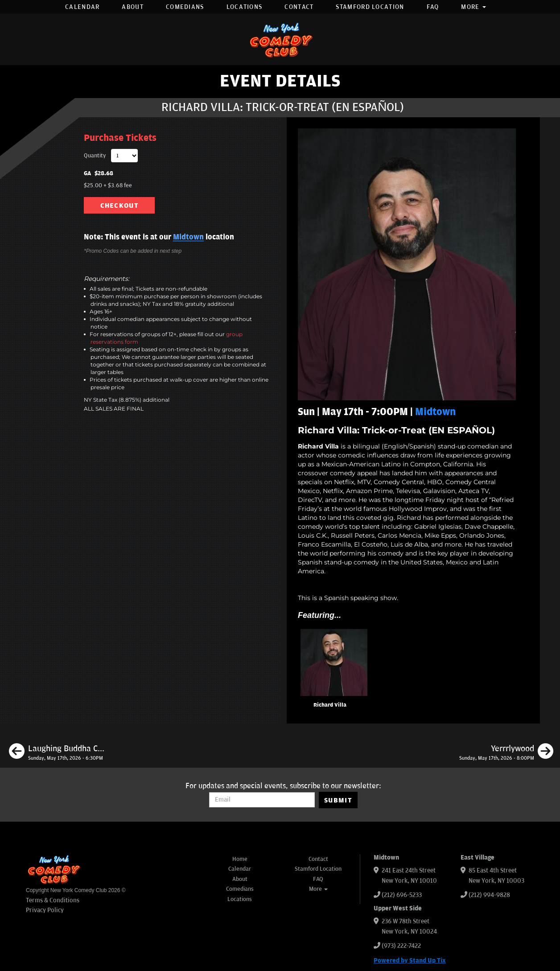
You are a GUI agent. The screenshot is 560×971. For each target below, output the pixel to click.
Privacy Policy (45, 910)
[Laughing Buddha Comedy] (57, 753)
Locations (245, 7)
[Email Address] (262, 800)
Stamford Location (370, 7)
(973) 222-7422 (401, 946)
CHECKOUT (119, 206)
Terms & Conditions (53, 900)
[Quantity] (124, 156)
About (133, 7)
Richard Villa (330, 705)
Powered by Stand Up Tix (410, 961)
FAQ (433, 7)
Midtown (188, 237)
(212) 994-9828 (489, 895)
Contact (299, 7)
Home (240, 859)
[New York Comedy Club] (280, 39)
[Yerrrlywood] (506, 753)
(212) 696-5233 (402, 895)
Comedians (185, 7)
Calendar (82, 7)
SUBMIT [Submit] (338, 800)
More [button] (474, 7)
